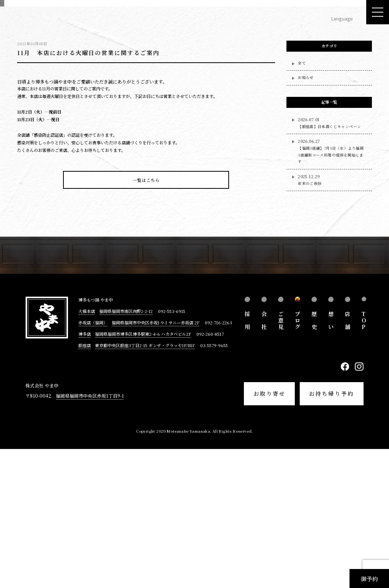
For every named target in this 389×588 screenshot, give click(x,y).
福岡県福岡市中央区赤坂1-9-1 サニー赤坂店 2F (156, 461)
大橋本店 (87, 450)
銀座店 (85, 484)
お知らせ (306, 217)
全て (302, 202)
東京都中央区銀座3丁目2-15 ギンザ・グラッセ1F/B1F (145, 484)
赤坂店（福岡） (93, 461)
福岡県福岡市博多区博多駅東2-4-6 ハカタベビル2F (143, 473)
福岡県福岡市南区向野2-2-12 (126, 450)
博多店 (85, 473)
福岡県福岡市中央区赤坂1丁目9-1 (90, 534)
